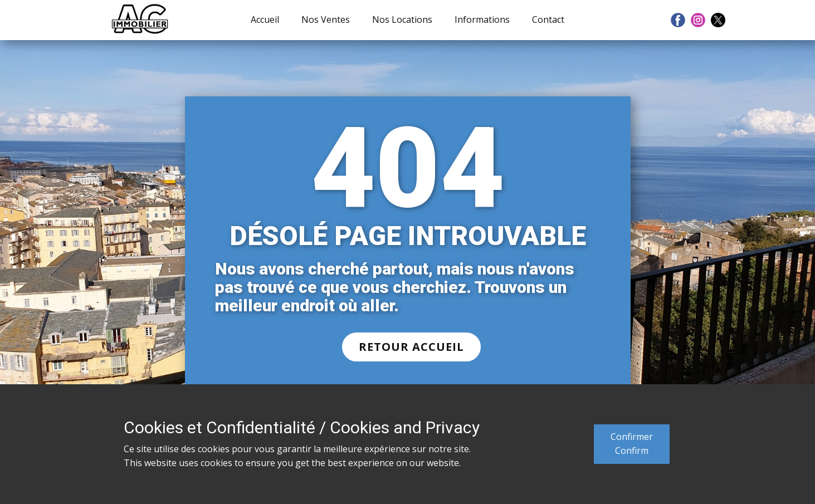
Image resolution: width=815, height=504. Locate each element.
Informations (482, 19)
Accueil (265, 19)
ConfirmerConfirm (632, 444)
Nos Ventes (326, 19)
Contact (548, 19)
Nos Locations (402, 19)
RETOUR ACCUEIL (411, 347)
